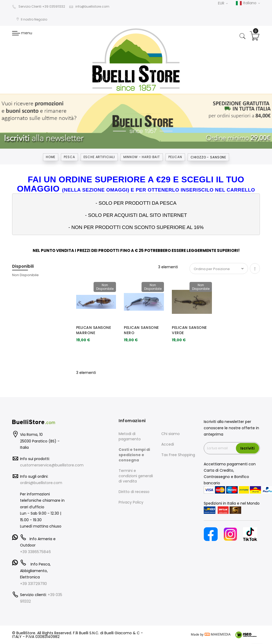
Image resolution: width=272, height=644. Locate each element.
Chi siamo (171, 434)
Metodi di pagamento (130, 436)
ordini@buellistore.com (41, 483)
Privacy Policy (131, 502)
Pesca (69, 157)
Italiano (248, 3)
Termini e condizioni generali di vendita (136, 476)
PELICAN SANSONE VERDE (189, 330)
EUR (223, 3)
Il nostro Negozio (32, 19)
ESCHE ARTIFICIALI (99, 157)
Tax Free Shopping (178, 455)
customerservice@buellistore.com (52, 465)
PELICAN (175, 157)
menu (22, 33)
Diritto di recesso (134, 492)
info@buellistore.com (89, 6)
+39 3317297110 (33, 584)
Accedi (168, 444)
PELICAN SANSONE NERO (141, 330)
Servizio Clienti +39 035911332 (39, 6)
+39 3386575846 (35, 552)
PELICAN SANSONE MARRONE (94, 330)
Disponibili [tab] (23, 266)
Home (51, 157)
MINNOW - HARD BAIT (142, 157)
